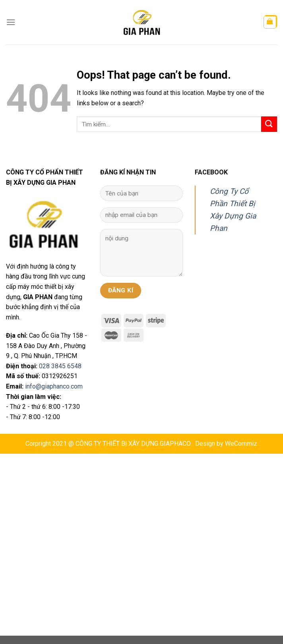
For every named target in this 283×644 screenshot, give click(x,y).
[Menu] (11, 22)
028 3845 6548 (60, 366)
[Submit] (269, 124)
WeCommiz (241, 444)
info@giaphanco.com (54, 386)
